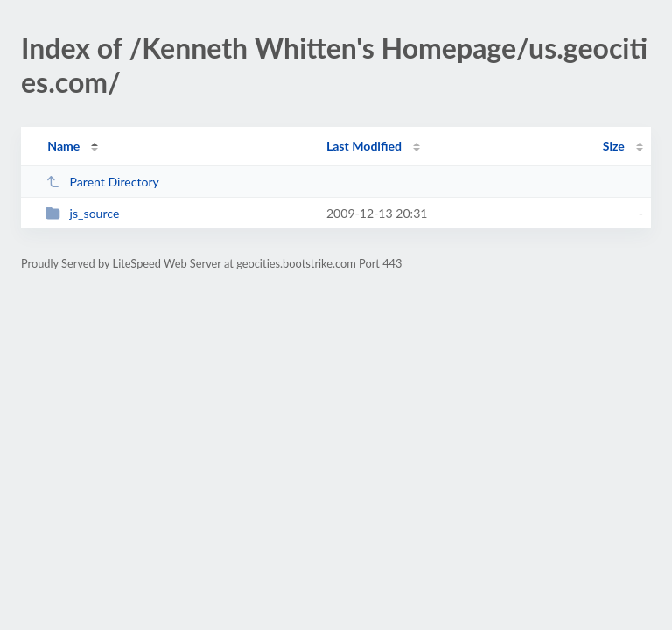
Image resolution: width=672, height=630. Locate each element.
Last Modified (364, 146)
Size (614, 146)
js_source (82, 213)
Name (63, 146)
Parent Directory (102, 182)
